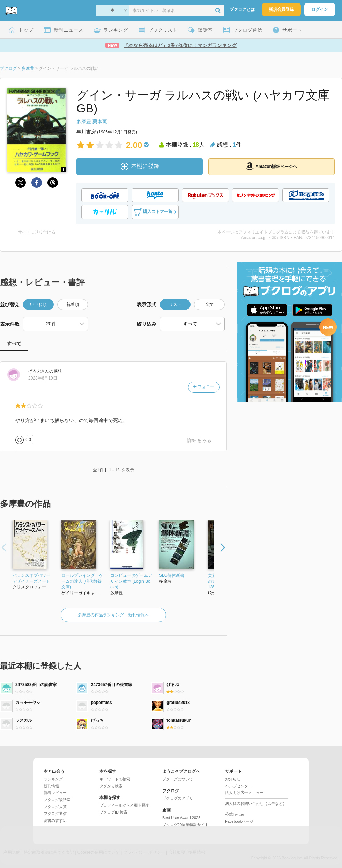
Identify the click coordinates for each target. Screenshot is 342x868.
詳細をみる (199, 440)
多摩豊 (84, 122)
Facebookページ (239, 821)
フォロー (204, 387)
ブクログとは (242, 9)
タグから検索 (111, 786)
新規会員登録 (281, 9)
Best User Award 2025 (181, 818)
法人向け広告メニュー (244, 793)
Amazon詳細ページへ (272, 166)
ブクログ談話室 (57, 800)
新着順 (73, 304)
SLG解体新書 (172, 575)
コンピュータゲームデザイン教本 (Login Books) (131, 581)
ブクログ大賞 (55, 807)
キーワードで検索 (115, 779)
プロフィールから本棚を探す (124, 805)
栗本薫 (100, 122)
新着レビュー (55, 793)
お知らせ (233, 779)
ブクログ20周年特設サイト (185, 825)
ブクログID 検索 (113, 812)
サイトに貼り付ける (37, 232)
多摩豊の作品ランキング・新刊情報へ (113, 615)
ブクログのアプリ (178, 798)
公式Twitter (235, 814)
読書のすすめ (55, 821)
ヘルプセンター (239, 786)
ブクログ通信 (55, 814)
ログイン (320, 9)
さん (39, 371)
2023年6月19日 (43, 378)
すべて (14, 344)
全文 (209, 304)
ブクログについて (178, 779)
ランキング (53, 779)
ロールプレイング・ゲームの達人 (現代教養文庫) (82, 581)
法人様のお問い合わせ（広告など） (256, 803)
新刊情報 (51, 786)
